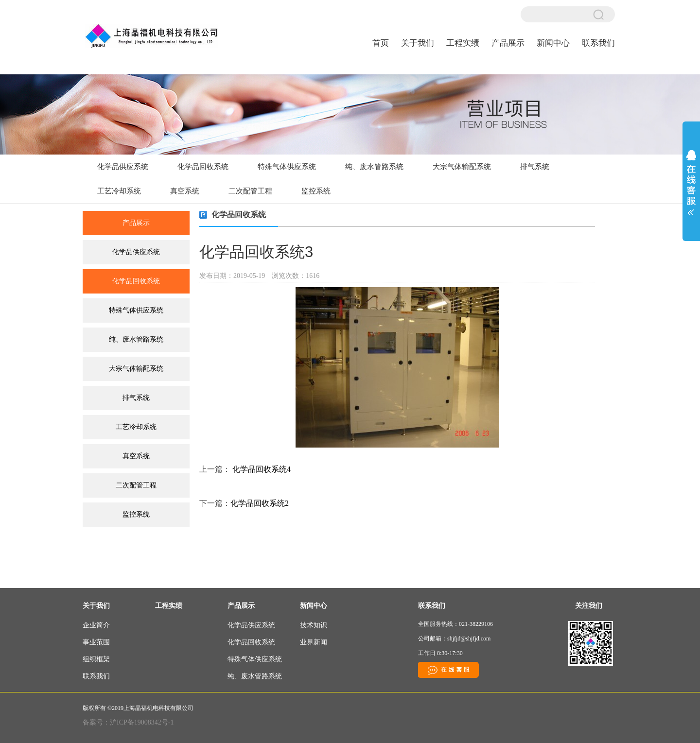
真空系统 (185, 191)
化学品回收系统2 (260, 503)
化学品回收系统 (203, 167)
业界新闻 (314, 642)
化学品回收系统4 (262, 469)
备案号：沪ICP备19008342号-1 (128, 722)
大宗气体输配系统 (462, 167)
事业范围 (96, 642)
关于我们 (418, 43)
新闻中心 (553, 43)
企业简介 (96, 625)
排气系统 (535, 167)
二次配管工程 (250, 191)
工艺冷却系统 (119, 191)
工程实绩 (463, 43)
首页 (381, 43)
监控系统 (316, 191)
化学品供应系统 (123, 167)
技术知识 (314, 625)
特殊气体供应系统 (287, 167)
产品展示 (508, 43)
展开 (691, 179)
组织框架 (96, 659)
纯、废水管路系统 (374, 167)
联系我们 (598, 43)
